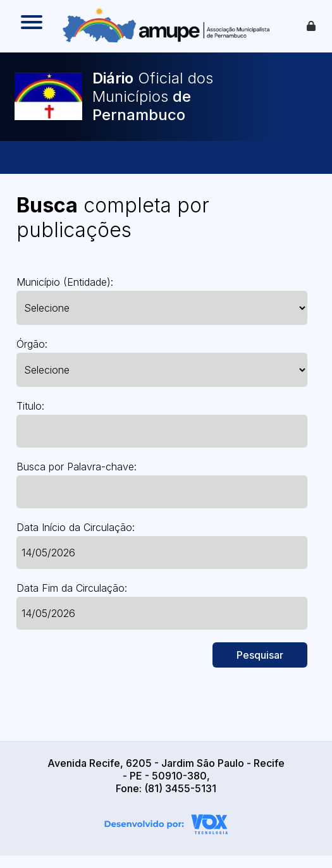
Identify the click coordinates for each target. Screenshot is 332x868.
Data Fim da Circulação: (72, 588)
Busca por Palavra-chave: (77, 467)
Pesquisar (260, 655)
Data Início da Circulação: (76, 527)
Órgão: (32, 344)
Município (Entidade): (65, 282)
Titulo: (30, 406)
